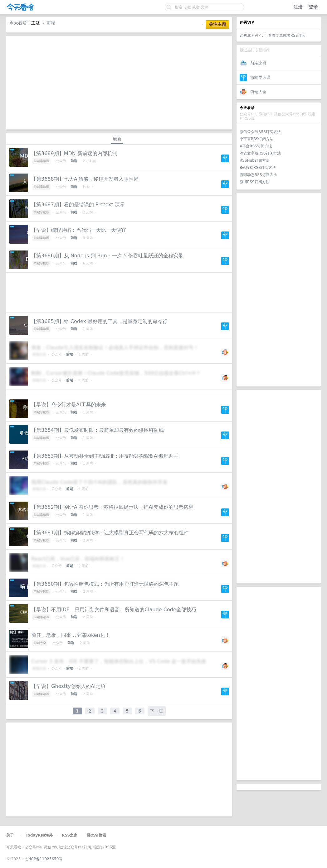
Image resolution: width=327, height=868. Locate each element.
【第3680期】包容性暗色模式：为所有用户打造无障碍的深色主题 (105, 584)
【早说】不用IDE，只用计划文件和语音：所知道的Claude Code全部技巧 (114, 610)
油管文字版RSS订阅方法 (260, 153)
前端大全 (258, 92)
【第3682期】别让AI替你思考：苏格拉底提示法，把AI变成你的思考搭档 (112, 507)
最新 (117, 139)
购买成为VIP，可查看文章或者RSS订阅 (273, 36)
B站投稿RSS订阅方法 (258, 168)
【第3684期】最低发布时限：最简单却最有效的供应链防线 (98, 430)
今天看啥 (18, 23)
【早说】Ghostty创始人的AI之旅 (68, 686)
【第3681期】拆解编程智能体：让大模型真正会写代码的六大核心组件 (110, 533)
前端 (51, 23)
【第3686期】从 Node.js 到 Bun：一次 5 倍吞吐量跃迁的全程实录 (107, 256)
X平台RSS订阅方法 (256, 146)
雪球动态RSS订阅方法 (258, 175)
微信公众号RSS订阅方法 (260, 132)
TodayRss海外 (39, 835)
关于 (10, 835)
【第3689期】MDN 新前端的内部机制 (74, 153)
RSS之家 (70, 835)
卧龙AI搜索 (96, 835)
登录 (313, 7)
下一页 (157, 711)
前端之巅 (258, 63)
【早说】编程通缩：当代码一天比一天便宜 (79, 230)
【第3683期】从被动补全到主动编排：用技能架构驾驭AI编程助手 (105, 456)
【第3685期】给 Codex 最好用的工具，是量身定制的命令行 (99, 321)
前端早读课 (260, 77)
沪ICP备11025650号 (44, 859)
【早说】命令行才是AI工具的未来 (69, 405)
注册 (298, 7)
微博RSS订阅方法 (255, 182)
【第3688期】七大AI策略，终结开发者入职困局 (85, 179)
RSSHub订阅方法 (255, 160)
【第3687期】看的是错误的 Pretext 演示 (78, 205)
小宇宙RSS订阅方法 (256, 139)
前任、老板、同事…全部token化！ (71, 635)
